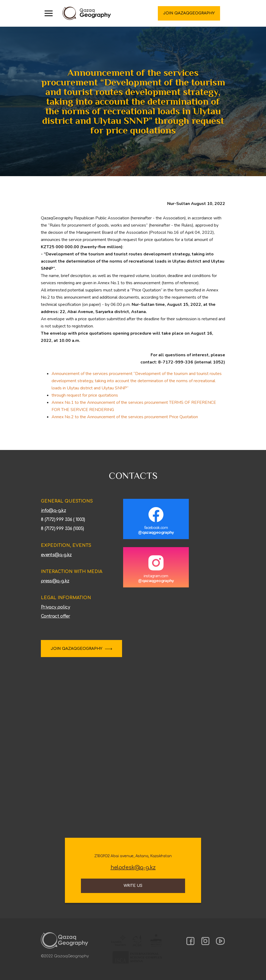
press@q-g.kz (55, 581)
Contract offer (55, 616)
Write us (133, 886)
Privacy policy (55, 607)
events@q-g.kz (56, 555)
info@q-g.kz (53, 511)
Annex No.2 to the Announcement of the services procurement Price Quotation (125, 417)
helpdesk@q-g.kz (133, 868)
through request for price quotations (85, 395)
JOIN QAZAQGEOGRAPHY (77, 649)
